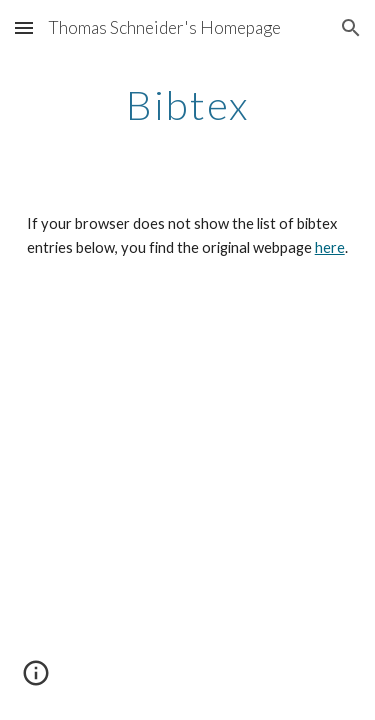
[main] (188, 105)
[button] (24, 27)
